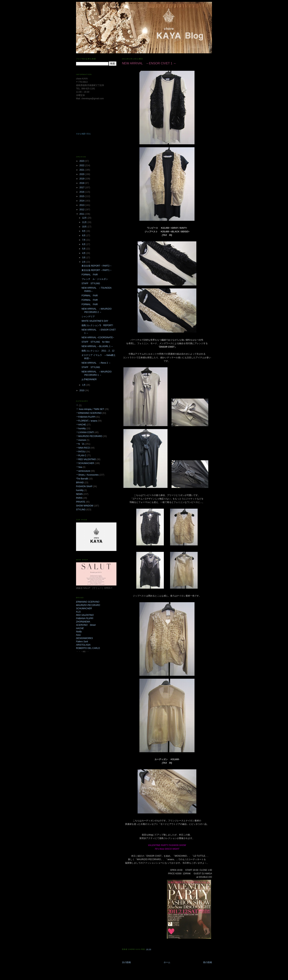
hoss (78, 635)
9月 (84, 231)
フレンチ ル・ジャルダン (95, 279)
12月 (85, 218)
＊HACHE (81, 425)
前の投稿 (208, 962)
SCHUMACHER (84, 608)
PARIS (79, 498)
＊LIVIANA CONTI (85, 432)
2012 (82, 210)
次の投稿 (126, 962)
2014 (82, 201)
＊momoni (81, 440)
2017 (82, 188)
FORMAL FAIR (90, 275)
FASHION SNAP (84, 486)
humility (80, 490)
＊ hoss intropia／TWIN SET (90, 409)
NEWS (79, 494)
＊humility (81, 429)
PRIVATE (81, 502)
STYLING (81, 510)
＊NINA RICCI (83, 448)
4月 (84, 253)
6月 (84, 244)
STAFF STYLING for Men (96, 342)
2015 (82, 196)
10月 (85, 227)
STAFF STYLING (91, 283)
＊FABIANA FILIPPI (86, 417)
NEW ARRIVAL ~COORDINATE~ (98, 338)
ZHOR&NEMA (83, 622)
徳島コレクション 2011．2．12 (98, 351)
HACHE (80, 628)
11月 (85, 222)
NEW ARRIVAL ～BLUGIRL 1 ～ (97, 346)
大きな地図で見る (83, 134)
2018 (82, 183)
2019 (82, 179)
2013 (82, 205)
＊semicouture (83, 471)
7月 (84, 240)
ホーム (167, 962)
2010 (82, 390)
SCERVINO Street (86, 625)
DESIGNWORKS (84, 638)
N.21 (78, 612)
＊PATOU (81, 452)
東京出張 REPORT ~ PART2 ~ (97, 266)
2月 (84, 262)
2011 (82, 214)
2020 (82, 174)
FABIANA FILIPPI (85, 618)
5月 (84, 249)
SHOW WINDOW (85, 506)
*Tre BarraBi (82, 479)
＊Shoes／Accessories (87, 475)
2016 (82, 192)
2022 (82, 165)
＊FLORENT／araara (87, 421)
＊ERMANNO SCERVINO (89, 413)
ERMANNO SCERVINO (88, 602)
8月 (84, 235)
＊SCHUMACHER (85, 463)
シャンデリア (88, 317)
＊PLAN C (81, 456)
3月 (84, 258)
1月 (84, 385)
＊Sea (79, 467)
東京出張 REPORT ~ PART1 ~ (97, 270)
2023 (82, 161)
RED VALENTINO (85, 615)
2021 (82, 170)
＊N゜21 (80, 444)
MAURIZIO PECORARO (88, 605)
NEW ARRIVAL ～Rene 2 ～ (96, 363)
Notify (79, 632)
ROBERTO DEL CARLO (88, 648)
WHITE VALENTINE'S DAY (95, 321)
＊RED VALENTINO (86, 459)
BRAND (80, 483)
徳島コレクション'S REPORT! (97, 325)
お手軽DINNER (89, 379)
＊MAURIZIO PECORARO (89, 436)
